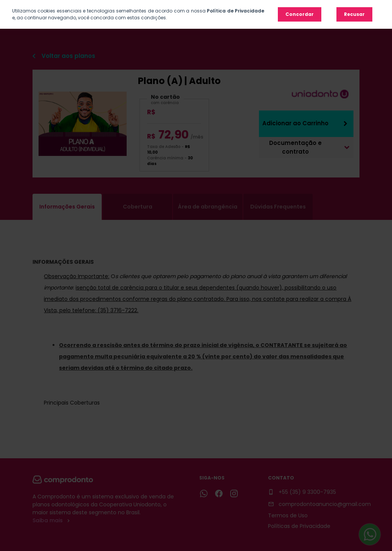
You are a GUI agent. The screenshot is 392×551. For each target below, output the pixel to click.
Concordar (300, 14)
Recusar (354, 14)
